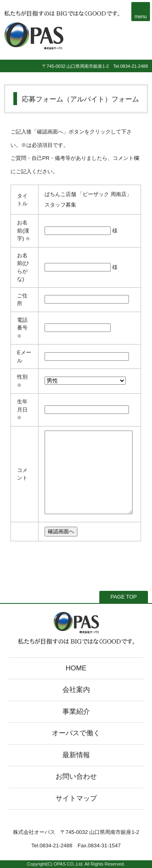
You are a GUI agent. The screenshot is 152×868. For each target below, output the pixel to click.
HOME (76, 668)
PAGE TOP (123, 597)
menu (141, 17)
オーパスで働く (76, 733)
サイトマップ (76, 798)
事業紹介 (76, 712)
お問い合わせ (76, 776)
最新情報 (76, 755)
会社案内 (76, 690)
